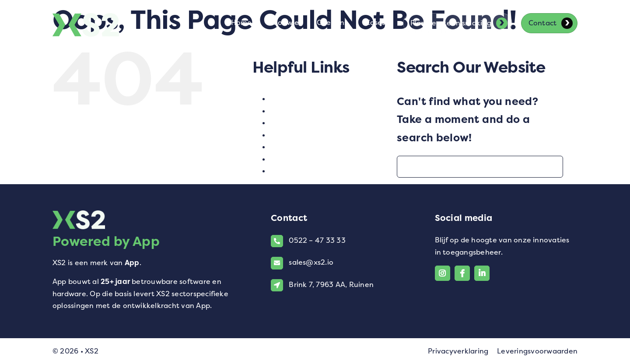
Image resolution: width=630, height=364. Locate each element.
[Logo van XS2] (86, 18)
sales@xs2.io (311, 262)
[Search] (408, 167)
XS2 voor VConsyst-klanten (320, 171)
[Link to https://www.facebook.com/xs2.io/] (462, 273)
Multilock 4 (291, 123)
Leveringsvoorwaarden (537, 351)
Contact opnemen (303, 99)
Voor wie (285, 159)
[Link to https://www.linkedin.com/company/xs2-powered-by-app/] (482, 273)
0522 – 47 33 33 (317, 240)
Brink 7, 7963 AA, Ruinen (331, 285)
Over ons (286, 135)
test (277, 147)
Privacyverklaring (458, 351)
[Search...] (480, 167)
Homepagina (294, 111)
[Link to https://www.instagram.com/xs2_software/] (443, 273)
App (132, 263)
